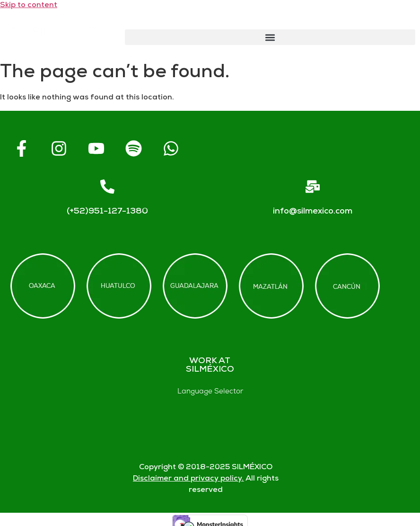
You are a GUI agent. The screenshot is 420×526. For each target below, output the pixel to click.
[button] (270, 37)
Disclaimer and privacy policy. (188, 479)
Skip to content (29, 5)
